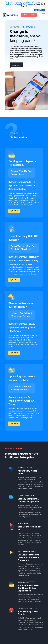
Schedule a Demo (29, 15)
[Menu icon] (43, 15)
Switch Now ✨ (17, 65)
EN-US (40, 10)
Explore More (14, 211)
